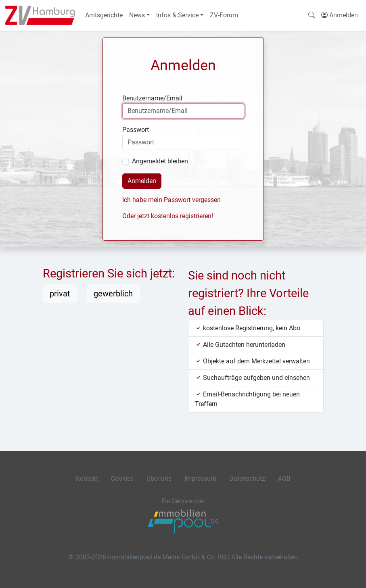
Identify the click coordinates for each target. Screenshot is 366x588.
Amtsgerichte (104, 15)
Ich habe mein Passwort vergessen (171, 200)
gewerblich (113, 294)
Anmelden (142, 181)
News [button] (137, 15)
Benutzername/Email (152, 98)
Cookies (122, 479)
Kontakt (87, 479)
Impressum (200, 479)
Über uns (159, 479)
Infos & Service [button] (177, 15)
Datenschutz (247, 479)
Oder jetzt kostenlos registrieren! (168, 216)
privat (60, 294)
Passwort (136, 130)
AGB (284, 479)
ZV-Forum (224, 15)
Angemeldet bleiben (160, 161)
